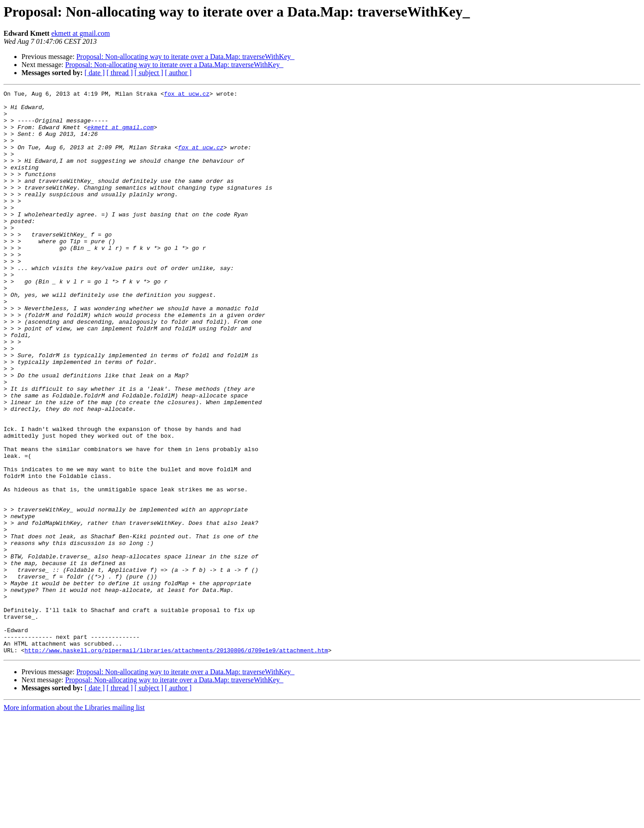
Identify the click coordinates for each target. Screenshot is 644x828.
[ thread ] (120, 73)
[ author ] (178, 73)
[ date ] (95, 73)
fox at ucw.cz (187, 95)
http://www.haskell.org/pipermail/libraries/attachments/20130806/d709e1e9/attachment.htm (176, 763)
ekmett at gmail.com (81, 33)
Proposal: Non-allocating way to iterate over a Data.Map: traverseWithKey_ (186, 57)
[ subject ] (149, 73)
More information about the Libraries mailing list (74, 820)
